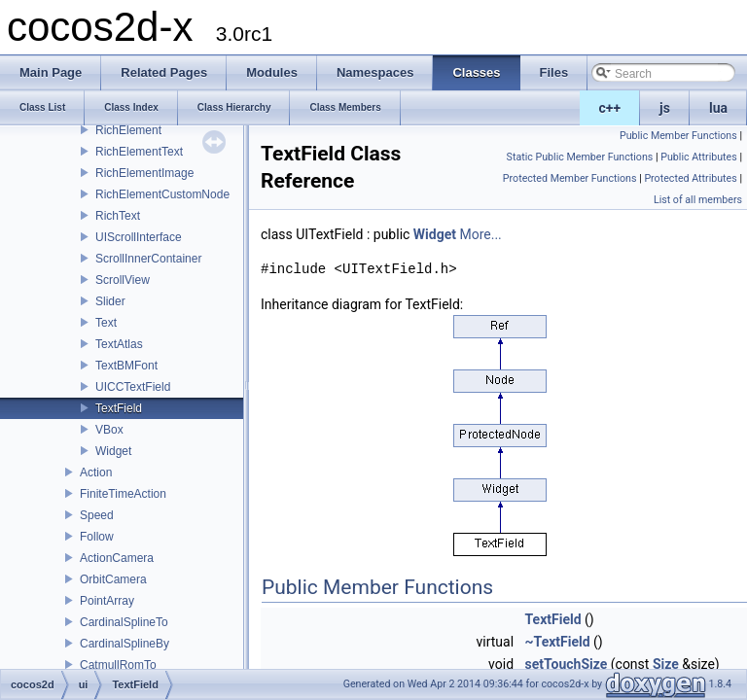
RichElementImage (144, 173)
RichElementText (139, 152)
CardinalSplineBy (124, 644)
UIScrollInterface (139, 237)
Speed (97, 515)
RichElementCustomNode (162, 194)
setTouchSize (567, 664)
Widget (113, 451)
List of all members (698, 200)
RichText (118, 216)
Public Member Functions (678, 136)
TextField (119, 408)
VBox (109, 430)
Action (96, 472)
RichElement (128, 130)
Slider (110, 301)
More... (480, 234)
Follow (97, 537)
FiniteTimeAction (123, 494)
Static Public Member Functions (580, 157)
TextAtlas (119, 344)
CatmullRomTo (118, 665)
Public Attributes (699, 157)
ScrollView (123, 280)
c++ (610, 108)
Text (106, 323)
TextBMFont (126, 366)
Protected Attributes (690, 178)
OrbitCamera (113, 579)
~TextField (558, 642)
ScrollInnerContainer (148, 259)
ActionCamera (117, 558)
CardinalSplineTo (124, 622)
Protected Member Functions (570, 178)
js (665, 108)
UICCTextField (133, 387)
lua (718, 108)
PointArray (107, 601)
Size (666, 664)
